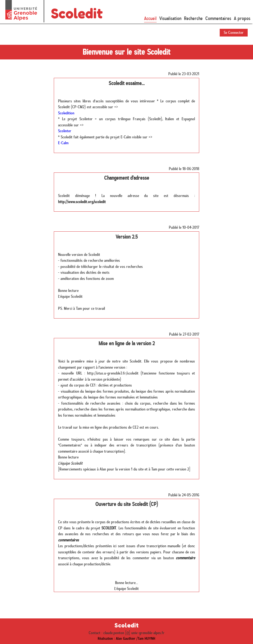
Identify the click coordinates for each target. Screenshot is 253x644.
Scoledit (77, 13)
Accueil (150, 18)
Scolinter (65, 131)
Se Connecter (234, 33)
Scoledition (66, 113)
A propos (242, 18)
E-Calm (63, 143)
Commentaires (218, 18)
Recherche (193, 18)
